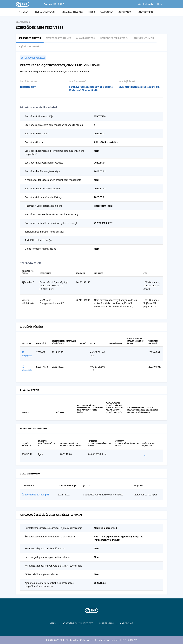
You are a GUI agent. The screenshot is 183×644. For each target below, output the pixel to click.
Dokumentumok (144, 38)
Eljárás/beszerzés (30, 46)
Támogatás (107, 12)
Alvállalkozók (86, 38)
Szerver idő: (50, 4)
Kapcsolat (127, 623)
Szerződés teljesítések (114, 38)
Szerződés (125, 12)
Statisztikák (146, 12)
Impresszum (106, 623)
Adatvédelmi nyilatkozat (78, 623)
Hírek (92, 12)
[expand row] (145, 456)
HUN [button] (160, 4)
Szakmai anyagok (73, 12)
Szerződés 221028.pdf (35, 495)
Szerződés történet (59, 38)
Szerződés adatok (30, 38)
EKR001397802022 (33, 58)
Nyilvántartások (46, 12)
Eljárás (24, 12)
